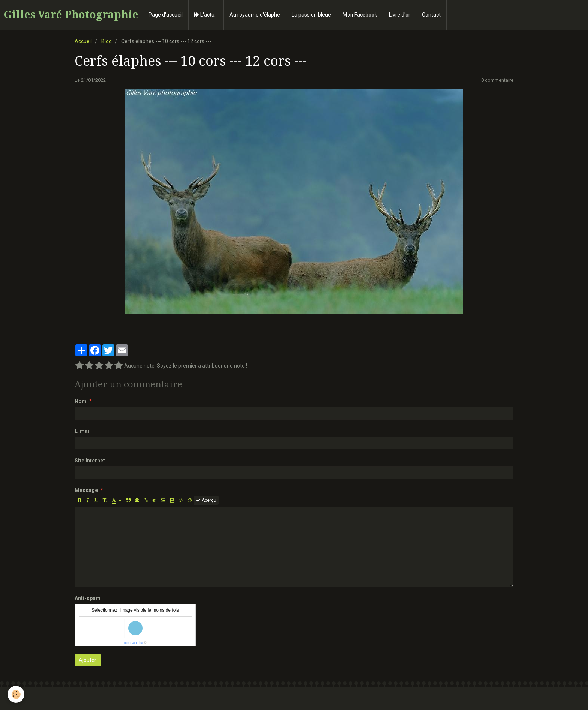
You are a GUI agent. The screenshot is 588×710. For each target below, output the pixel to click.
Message (86, 490)
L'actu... (206, 15)
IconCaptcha (134, 643)
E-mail (83, 431)
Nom (81, 401)
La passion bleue (311, 15)
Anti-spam (88, 598)
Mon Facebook (360, 15)
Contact (431, 15)
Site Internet (90, 461)
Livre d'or (400, 15)
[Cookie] (16, 694)
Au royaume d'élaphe (255, 15)
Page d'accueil (166, 15)
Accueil (83, 41)
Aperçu (206, 500)
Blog (106, 41)
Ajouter (88, 660)
